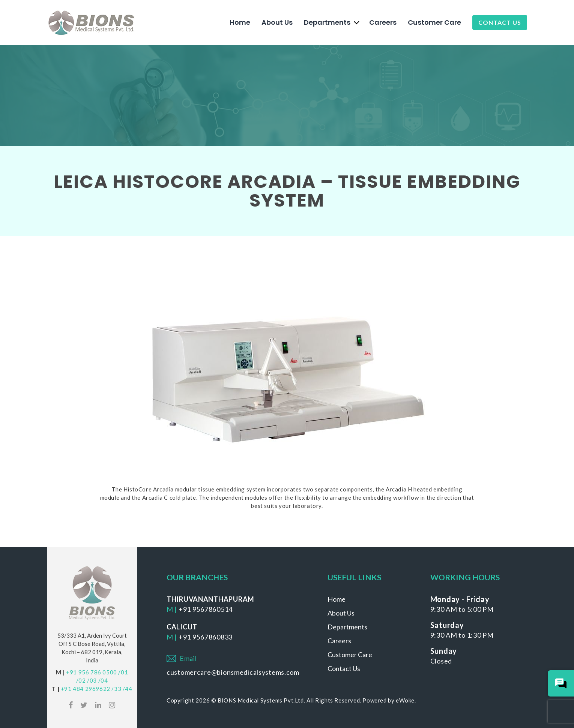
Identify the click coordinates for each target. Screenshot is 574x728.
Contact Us (500, 22)
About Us (277, 22)
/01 (123, 672)
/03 (92, 680)
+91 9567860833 (206, 637)
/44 (128, 689)
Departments (327, 22)
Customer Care (434, 22)
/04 (103, 680)
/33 (116, 689)
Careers (383, 22)
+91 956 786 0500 (92, 672)
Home (240, 22)
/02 (81, 680)
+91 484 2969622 (86, 689)
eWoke (405, 700)
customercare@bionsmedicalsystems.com (233, 672)
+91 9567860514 (206, 609)
